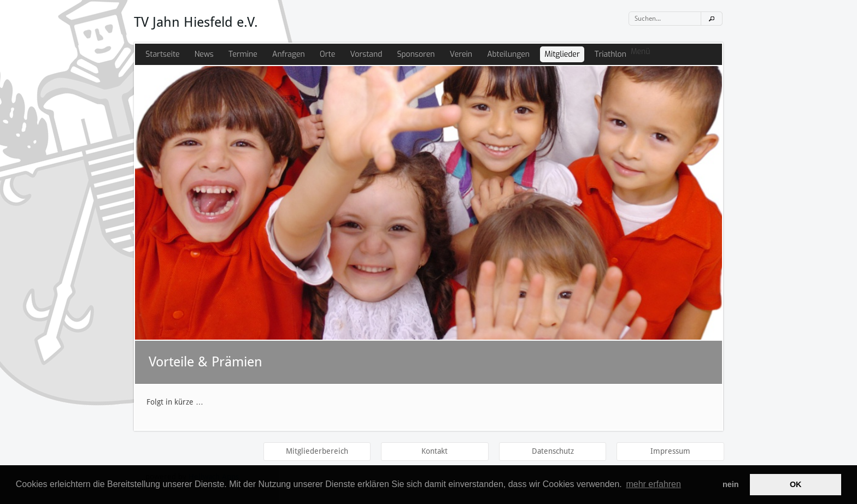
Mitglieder (562, 54)
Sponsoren (416, 54)
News (204, 54)
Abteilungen (508, 54)
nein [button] (731, 484)
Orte (327, 54)
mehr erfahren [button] (653, 484)
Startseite (162, 54)
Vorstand (366, 54)
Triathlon (611, 54)
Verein (461, 54)
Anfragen (289, 54)
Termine (243, 54)
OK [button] (796, 484)
